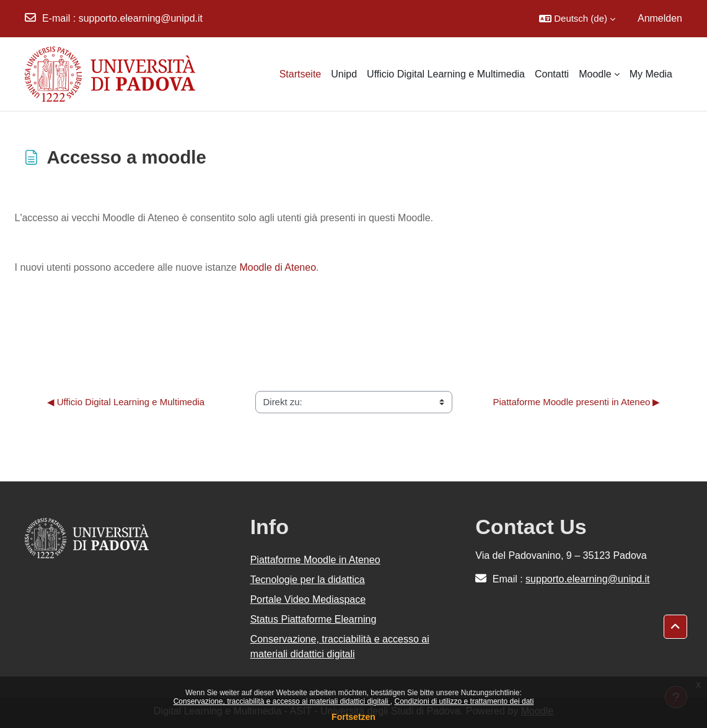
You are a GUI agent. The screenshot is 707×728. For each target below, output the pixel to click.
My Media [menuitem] (651, 74)
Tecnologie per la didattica (308, 580)
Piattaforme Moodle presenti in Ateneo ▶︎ (577, 402)
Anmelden (660, 18)
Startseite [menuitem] (301, 74)
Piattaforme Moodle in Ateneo (315, 560)
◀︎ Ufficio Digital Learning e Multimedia (126, 402)
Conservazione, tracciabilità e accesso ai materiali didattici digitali (282, 701)
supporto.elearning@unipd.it (141, 18)
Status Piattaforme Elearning (314, 619)
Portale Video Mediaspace (308, 599)
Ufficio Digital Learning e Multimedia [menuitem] (446, 74)
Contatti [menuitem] (552, 74)
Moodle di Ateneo (278, 267)
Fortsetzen (353, 717)
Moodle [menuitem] (595, 74)
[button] (577, 19)
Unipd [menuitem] (344, 74)
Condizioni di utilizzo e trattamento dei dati (464, 701)
